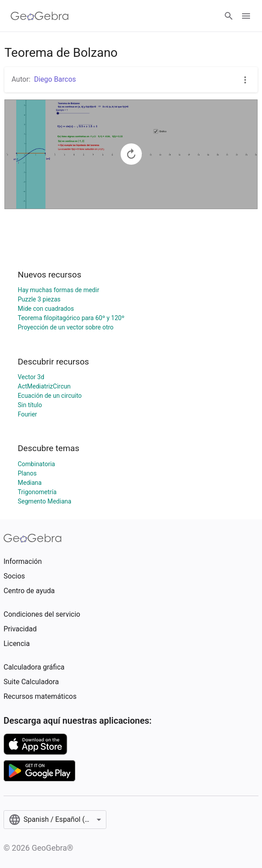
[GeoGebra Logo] (40, 16)
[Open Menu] (246, 16)
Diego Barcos (55, 79)
